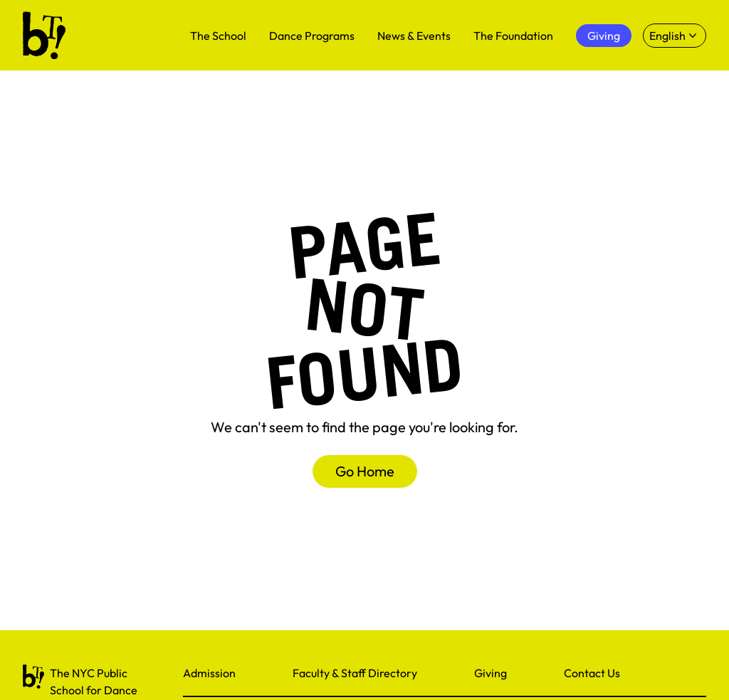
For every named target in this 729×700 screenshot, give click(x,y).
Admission (209, 673)
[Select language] (675, 36)
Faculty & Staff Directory (355, 673)
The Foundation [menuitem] (513, 36)
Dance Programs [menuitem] (312, 36)
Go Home (365, 471)
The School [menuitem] (218, 36)
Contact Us (592, 673)
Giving (491, 673)
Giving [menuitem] (604, 36)
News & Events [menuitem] (414, 36)
